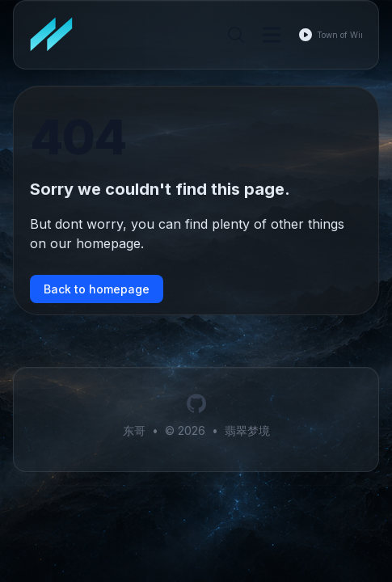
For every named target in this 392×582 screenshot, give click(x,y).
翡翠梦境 (247, 430)
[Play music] (306, 35)
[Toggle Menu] (272, 35)
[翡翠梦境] (57, 35)
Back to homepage (97, 289)
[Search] (236, 35)
